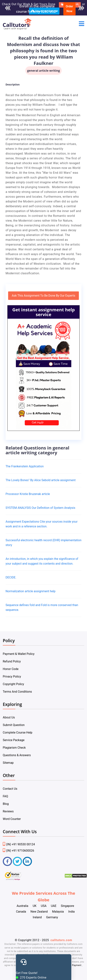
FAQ (5, 796)
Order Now (69, 9)
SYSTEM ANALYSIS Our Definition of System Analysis (40, 508)
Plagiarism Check (14, 748)
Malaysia (58, 912)
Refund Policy (12, 661)
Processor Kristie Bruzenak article (28, 494)
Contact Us (10, 789)
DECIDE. (11, 577)
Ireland (37, 917)
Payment (77, 965)
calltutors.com (61, 940)
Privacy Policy (12, 677)
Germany (52, 917)
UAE (54, 906)
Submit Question (14, 725)
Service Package (14, 740)
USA (44, 906)
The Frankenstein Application (25, 466)
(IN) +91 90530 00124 (19, 844)
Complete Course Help (18, 733)
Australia (22, 906)
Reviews (8, 811)
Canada (21, 912)
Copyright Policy (13, 684)
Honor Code (11, 669)
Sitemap (8, 763)
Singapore (67, 906)
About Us (9, 717)
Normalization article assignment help (30, 591)
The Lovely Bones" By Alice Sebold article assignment (41, 480)
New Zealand (39, 912)
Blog (6, 804)
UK (35, 906)
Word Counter (12, 819)
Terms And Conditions (17, 692)
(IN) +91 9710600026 (18, 851)
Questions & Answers (17, 755)
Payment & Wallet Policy (19, 654)
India (72, 912)
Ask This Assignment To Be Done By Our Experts (44, 296)
